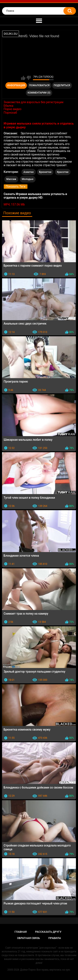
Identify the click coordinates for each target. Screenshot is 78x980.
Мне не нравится (29, 78)
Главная (21, 932)
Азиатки (29, 172)
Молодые (28, 179)
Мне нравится (23, 78)
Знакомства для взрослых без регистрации (34, 102)
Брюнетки (45, 172)
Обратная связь (28, 938)
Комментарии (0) (39, 93)
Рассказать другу (48, 932)
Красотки (63, 172)
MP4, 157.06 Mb (14, 204)
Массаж (11, 179)
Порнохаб (10, 113)
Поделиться (62, 85)
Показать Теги (16, 186)
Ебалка (9, 106)
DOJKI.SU (11, 34)
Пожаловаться (39, 85)
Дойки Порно (28, 970)
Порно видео (13, 109)
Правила (55, 938)
